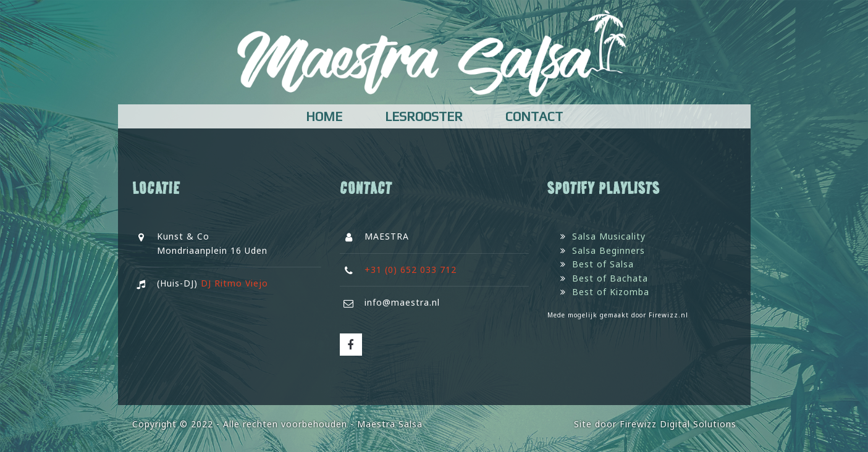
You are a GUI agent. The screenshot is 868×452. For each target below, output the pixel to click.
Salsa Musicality (609, 236)
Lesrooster (424, 116)
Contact (534, 116)
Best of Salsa (603, 264)
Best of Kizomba (611, 292)
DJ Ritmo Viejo (234, 283)
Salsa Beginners (609, 250)
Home (324, 116)
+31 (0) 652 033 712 (411, 270)
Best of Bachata (610, 278)
